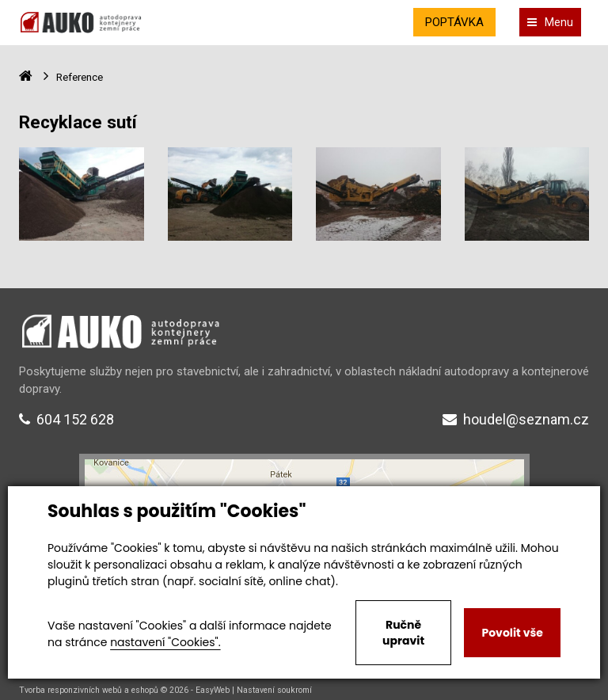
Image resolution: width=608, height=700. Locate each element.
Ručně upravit (403, 633)
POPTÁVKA (454, 22)
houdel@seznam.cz (516, 419)
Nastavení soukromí (274, 690)
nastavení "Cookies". (165, 642)
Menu (550, 22)
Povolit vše (512, 633)
